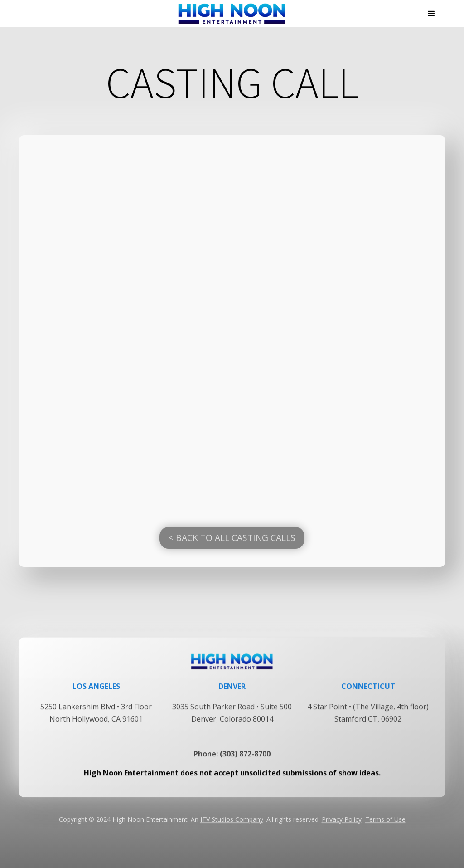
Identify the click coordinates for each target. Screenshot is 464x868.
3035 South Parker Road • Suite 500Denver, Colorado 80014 (232, 720)
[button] (431, 14)
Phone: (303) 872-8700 (232, 761)
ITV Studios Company (232, 827)
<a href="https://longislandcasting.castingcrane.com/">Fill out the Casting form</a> (232, 326)
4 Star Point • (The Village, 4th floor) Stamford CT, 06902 (368, 720)
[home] (232, 14)
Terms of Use (385, 827)
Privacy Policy (342, 827)
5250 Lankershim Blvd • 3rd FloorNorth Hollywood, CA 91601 (96, 720)
